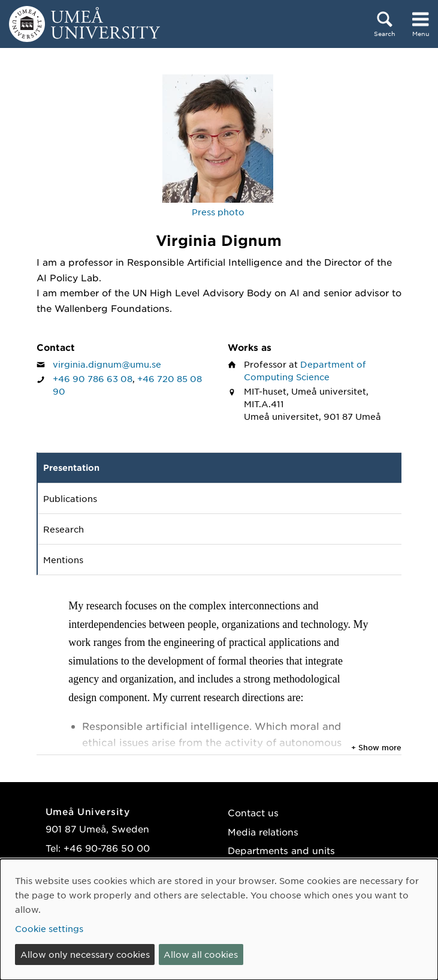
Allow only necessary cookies (85, 954)
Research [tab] (64, 529)
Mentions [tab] (63, 560)
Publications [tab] (70, 498)
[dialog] (219, 919)
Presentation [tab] (71, 468)
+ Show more (376, 747)
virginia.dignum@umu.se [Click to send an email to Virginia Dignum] (107, 364)
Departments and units (281, 850)
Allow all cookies (201, 954)
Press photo (218, 212)
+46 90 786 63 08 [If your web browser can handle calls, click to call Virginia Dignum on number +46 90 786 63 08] (93, 378)
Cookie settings (49, 928)
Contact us (253, 812)
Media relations (263, 832)
